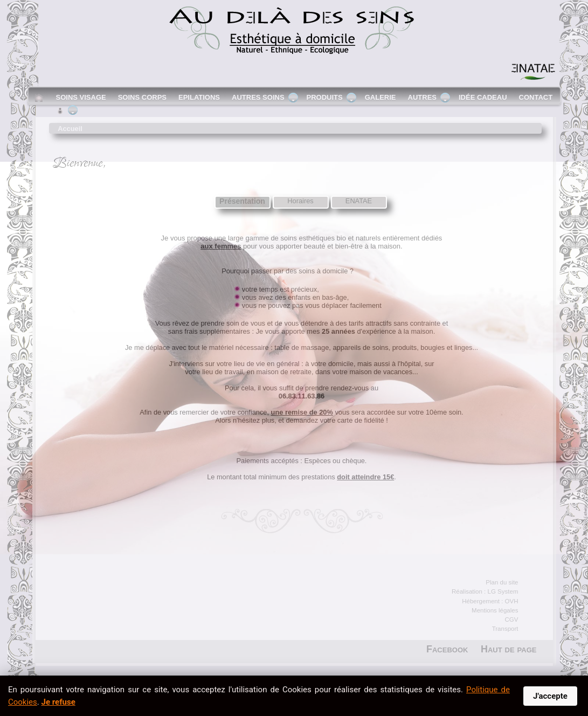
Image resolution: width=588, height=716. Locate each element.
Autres (422, 97)
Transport (505, 629)
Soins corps (142, 97)
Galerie (381, 97)
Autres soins (258, 97)
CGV (512, 619)
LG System (503, 591)
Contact (536, 97)
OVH (512, 601)
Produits (325, 97)
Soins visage (81, 97)
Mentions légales (495, 610)
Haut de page (509, 649)
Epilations (199, 97)
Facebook (447, 649)
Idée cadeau (483, 97)
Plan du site (502, 582)
